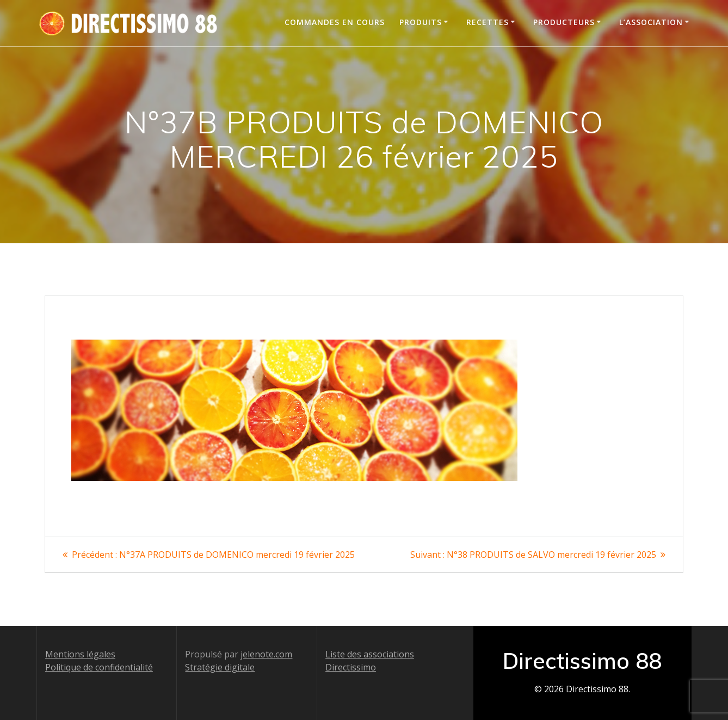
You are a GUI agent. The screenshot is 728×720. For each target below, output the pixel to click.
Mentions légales (80, 654)
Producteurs (564, 22)
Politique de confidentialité (99, 667)
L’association (651, 22)
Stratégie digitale (220, 667)
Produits (421, 22)
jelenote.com (266, 654)
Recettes (488, 22)
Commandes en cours (335, 22)
